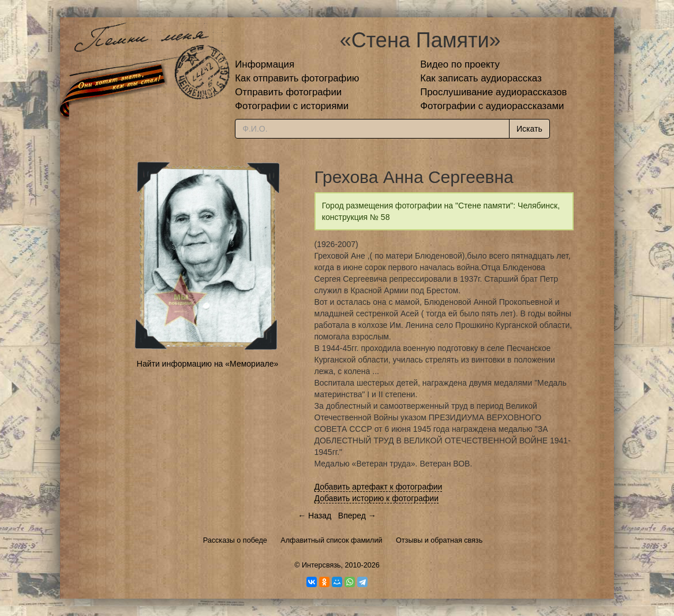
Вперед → (357, 516)
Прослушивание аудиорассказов (493, 92)
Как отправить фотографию (297, 78)
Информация (265, 64)
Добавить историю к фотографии (377, 498)
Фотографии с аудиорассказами (492, 106)
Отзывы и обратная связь (439, 540)
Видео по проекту (460, 64)
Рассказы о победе (235, 540)
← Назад (314, 516)
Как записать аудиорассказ (481, 78)
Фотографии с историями (292, 106)
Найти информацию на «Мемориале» (207, 364)
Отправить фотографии (288, 92)
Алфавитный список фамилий (331, 540)
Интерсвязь (321, 565)
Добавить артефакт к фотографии (379, 487)
